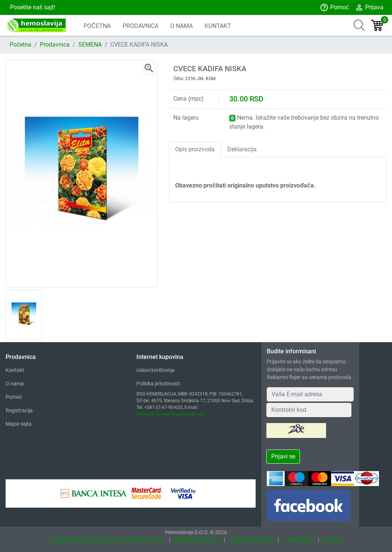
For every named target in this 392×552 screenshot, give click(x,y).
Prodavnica (55, 45)
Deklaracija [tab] (242, 149)
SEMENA (90, 45)
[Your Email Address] (310, 394)
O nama (15, 384)
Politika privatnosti (158, 384)
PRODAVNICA (140, 26)
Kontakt (15, 370)
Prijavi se (283, 456)
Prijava (369, 7)
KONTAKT (218, 26)
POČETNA (97, 26)
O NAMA (181, 26)
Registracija (19, 410)
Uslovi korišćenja (156, 370)
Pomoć (334, 7)
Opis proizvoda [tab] (195, 149)
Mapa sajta (19, 424)
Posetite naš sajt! (32, 7)
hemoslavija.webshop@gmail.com (171, 414)
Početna (20, 45)
